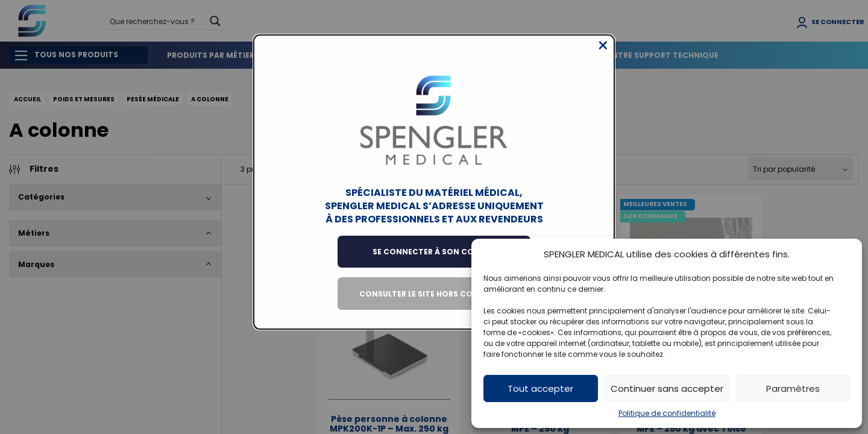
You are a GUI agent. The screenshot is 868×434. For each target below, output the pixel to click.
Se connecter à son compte (434, 261)
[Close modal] (603, 55)
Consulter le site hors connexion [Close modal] (434, 303)
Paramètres (793, 388)
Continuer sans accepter (667, 388)
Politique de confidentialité (667, 413)
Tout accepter (540, 388)
